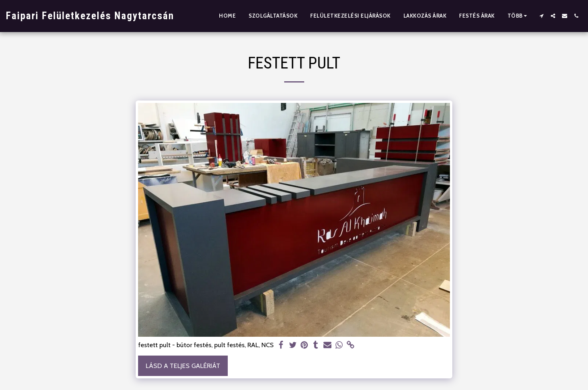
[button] (541, 16)
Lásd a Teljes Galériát (183, 366)
